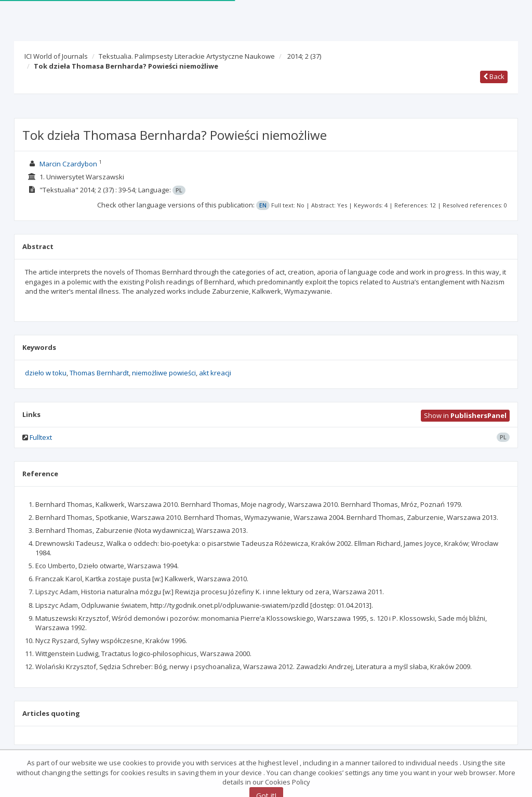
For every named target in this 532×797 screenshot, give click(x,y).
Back (494, 76)
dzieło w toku (46, 373)
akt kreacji (215, 373)
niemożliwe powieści (164, 373)
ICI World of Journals (56, 56)
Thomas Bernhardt (99, 373)
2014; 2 (304, 56)
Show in (465, 415)
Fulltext (41, 437)
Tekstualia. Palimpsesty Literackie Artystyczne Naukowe (187, 56)
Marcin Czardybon (68, 164)
